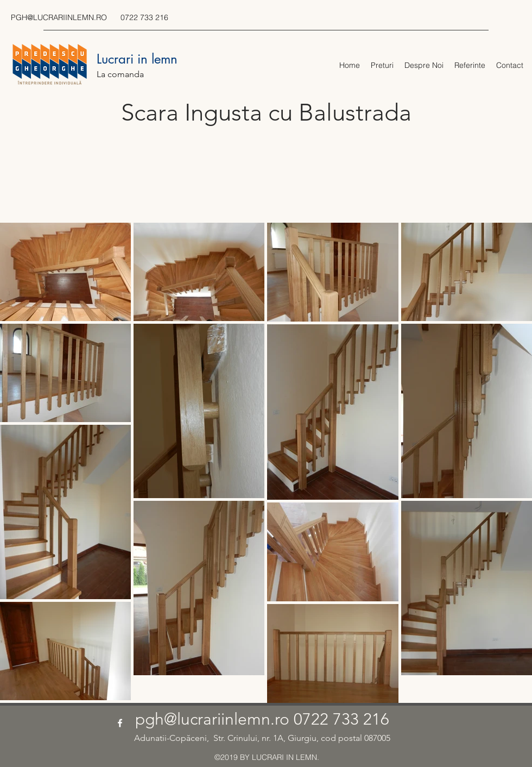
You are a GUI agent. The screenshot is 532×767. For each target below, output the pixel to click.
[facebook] (120, 723)
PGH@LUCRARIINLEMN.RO (59, 17)
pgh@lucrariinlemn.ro (212, 719)
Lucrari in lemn (137, 59)
